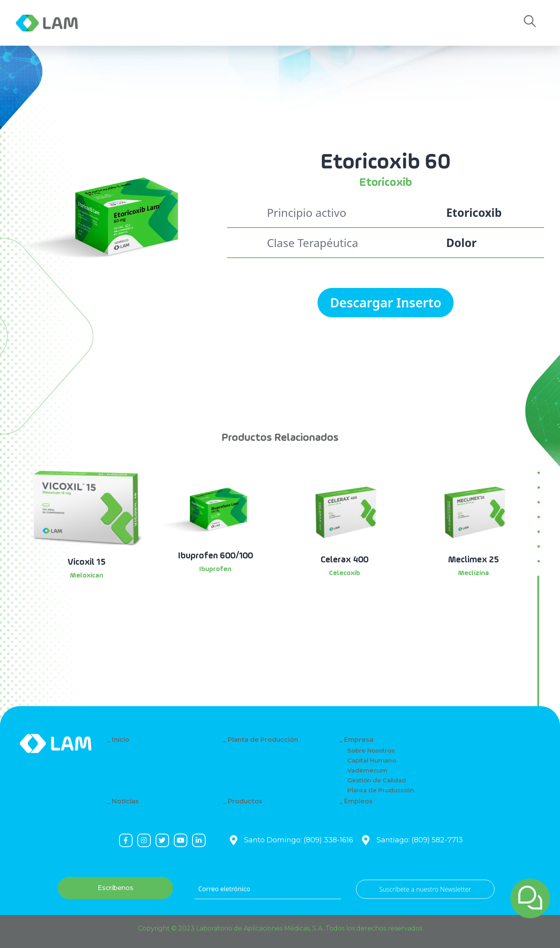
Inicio (121, 740)
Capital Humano (372, 760)
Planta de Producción (263, 740)
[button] (530, 23)
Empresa (123, 23)
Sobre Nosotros (371, 750)
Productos (247, 23)
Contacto (315, 23)
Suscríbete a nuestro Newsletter (425, 889)
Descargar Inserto (386, 302)
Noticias (183, 23)
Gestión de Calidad (377, 780)
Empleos (378, 23)
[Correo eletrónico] (268, 889)
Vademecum (367, 770)
